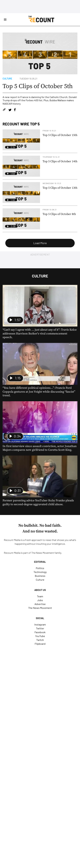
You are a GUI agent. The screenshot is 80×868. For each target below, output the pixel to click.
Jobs (40, 600)
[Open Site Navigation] (5, 20)
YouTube (40, 636)
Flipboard (40, 644)
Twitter (40, 628)
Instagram (40, 624)
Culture (7, 79)
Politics (40, 568)
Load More (40, 243)
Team (40, 596)
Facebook (40, 632)
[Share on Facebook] (15, 110)
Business (40, 576)
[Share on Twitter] (10, 110)
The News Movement (43, 553)
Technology (40, 572)
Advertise (40, 604)
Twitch (40, 640)
